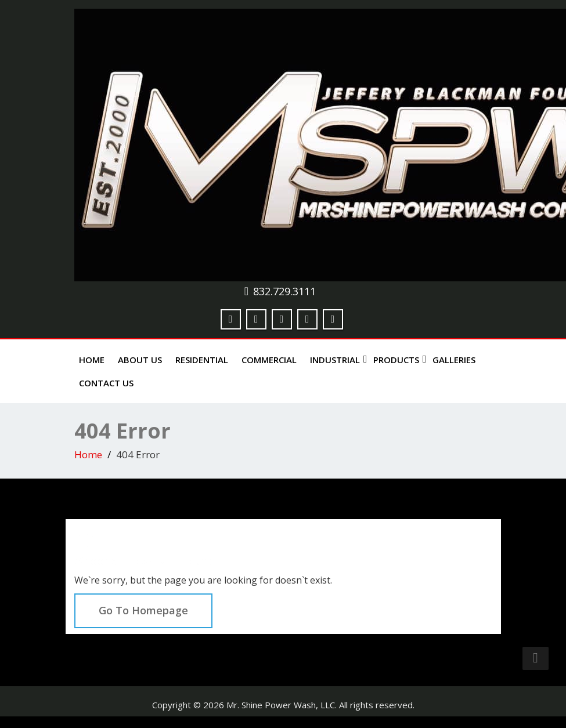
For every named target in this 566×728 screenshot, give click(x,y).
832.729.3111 (284, 291)
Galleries (454, 360)
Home (92, 360)
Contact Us (106, 383)
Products (399, 360)
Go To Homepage (143, 610)
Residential (202, 360)
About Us (140, 360)
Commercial (269, 360)
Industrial (337, 360)
